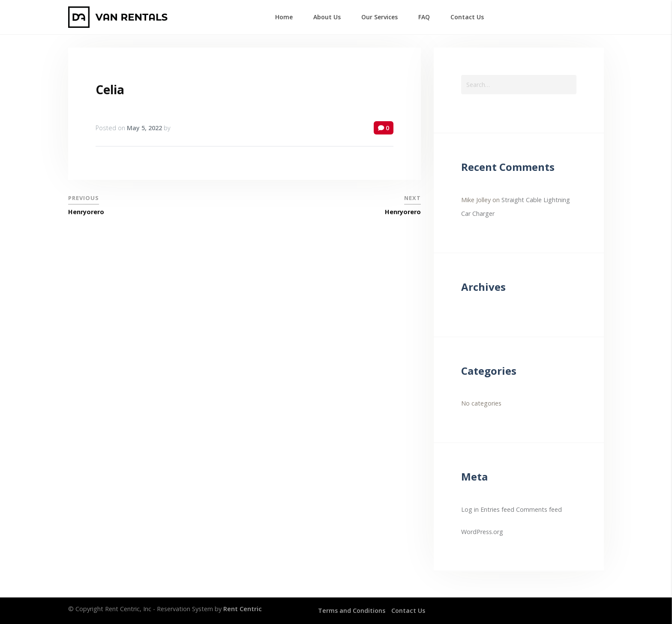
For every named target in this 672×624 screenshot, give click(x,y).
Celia (110, 90)
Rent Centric (243, 609)
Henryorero (86, 212)
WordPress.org (482, 532)
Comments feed (539, 509)
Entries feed (497, 509)
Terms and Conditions (352, 611)
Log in (470, 509)
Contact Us (408, 611)
